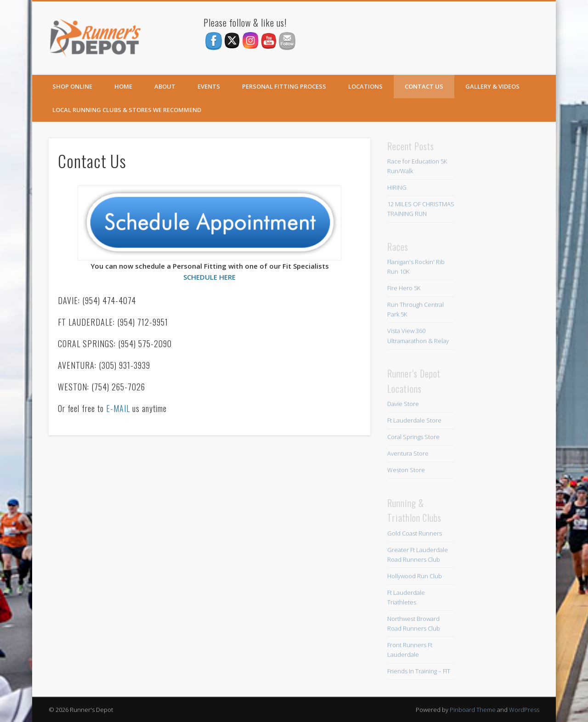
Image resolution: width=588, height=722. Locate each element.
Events (209, 86)
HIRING (397, 187)
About (165, 86)
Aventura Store (408, 453)
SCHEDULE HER (208, 277)
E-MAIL (118, 408)
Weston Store (406, 470)
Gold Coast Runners (415, 533)
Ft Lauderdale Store (414, 420)
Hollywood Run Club (415, 576)
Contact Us (424, 86)
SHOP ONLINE (72, 86)
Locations (365, 86)
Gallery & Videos (492, 86)
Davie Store (403, 404)
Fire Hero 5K (404, 288)
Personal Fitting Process (284, 86)
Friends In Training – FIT (419, 671)
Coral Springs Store (413, 437)
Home (123, 86)
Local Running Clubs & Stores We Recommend (127, 110)
